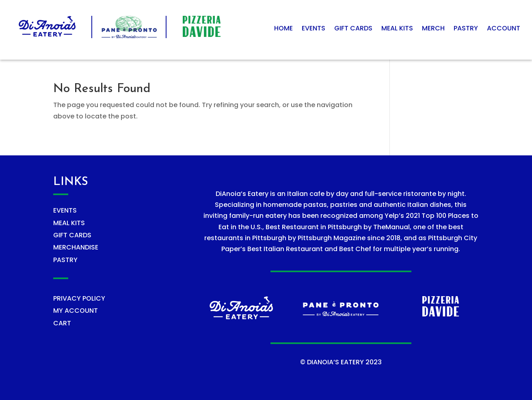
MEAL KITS (69, 223)
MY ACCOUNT (76, 311)
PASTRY (65, 260)
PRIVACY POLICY (79, 298)
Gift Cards (353, 29)
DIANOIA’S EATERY (335, 362)
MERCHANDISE (76, 247)
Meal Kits (397, 29)
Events (314, 29)
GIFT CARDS (72, 235)
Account (504, 29)
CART (62, 323)
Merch (433, 29)
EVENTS (65, 210)
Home (283, 29)
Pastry (466, 29)
